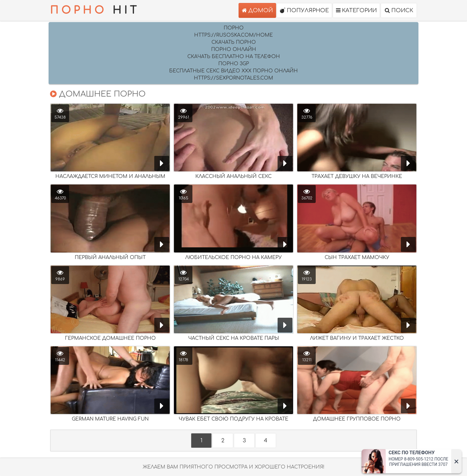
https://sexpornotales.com (233, 78)
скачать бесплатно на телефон (234, 57)
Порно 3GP (234, 64)
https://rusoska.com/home (233, 35)
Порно (234, 28)
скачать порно (234, 42)
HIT (95, 10)
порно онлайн (234, 49)
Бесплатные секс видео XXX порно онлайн (233, 71)
